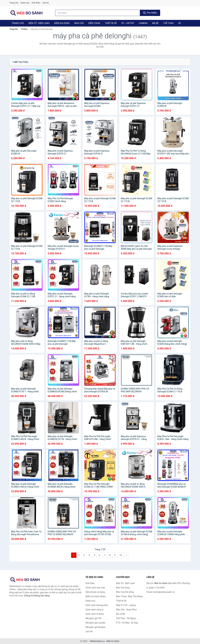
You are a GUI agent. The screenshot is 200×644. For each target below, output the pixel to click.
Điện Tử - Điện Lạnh (39, 23)
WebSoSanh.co (97, 641)
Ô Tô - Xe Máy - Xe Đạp (127, 623)
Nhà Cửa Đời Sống (125, 592)
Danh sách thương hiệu (97, 605)
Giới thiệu (36, 3)
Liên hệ (45, 3)
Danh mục (25, 3)
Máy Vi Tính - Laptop (126, 605)
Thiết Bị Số (111, 23)
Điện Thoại (94, 23)
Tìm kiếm (150, 13)
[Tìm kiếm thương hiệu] (98, 13)
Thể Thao (169, 23)
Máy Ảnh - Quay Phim (126, 610)
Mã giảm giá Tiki (94, 618)
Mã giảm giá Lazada (95, 623)
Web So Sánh (113, 641)
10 (121, 555)
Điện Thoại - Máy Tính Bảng (129, 596)
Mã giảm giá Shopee (96, 627)
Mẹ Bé (155, 23)
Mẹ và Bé (121, 614)
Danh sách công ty (95, 610)
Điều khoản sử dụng (95, 592)
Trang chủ (14, 3)
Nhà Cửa (79, 23)
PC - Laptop (128, 23)
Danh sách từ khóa (95, 614)
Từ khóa (24, 29)
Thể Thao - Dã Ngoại (126, 618)
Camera (143, 23)
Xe (180, 23)
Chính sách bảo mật (95, 588)
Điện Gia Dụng (62, 23)
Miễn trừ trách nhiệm (96, 596)
